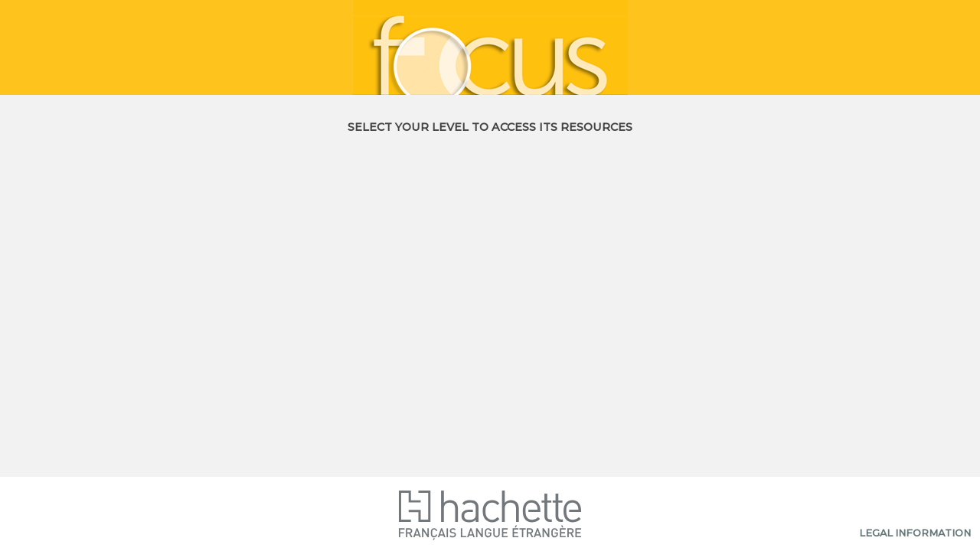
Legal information (915, 533)
